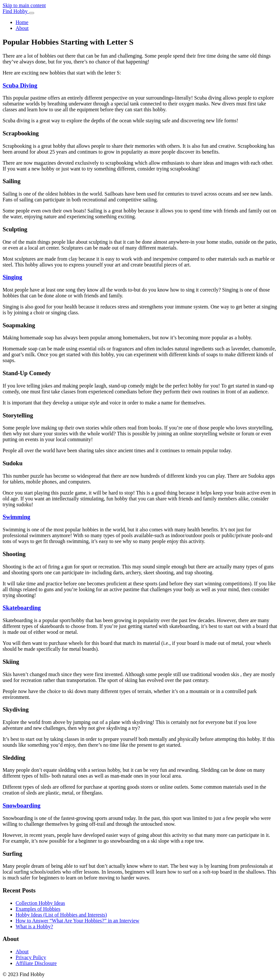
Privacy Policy (31, 957)
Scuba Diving (20, 85)
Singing (12, 277)
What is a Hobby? (34, 926)
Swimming (16, 517)
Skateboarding (22, 608)
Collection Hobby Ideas (40, 903)
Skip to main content (24, 5)
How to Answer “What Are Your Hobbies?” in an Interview (77, 921)
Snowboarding (21, 805)
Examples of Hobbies (38, 909)
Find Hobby (16, 11)
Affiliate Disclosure (36, 963)
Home (22, 22)
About (22, 28)
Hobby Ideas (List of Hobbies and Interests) (61, 915)
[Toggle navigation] (32, 13)
